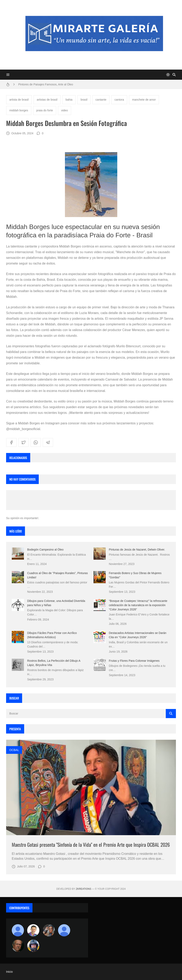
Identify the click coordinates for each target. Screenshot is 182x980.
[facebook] (11, 442)
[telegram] (48, 442)
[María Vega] (64, 930)
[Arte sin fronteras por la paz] (33, 930)
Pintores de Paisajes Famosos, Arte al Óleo (46, 84)
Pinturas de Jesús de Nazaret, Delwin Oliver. (137, 550)
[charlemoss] (18, 946)
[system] (168, 75)
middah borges (19, 110)
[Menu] (8, 75)
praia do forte (45, 110)
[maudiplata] (33, 946)
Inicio (9, 972)
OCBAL (14, 750)
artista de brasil (19, 100)
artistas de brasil (47, 100)
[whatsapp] (36, 442)
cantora (119, 100)
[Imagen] (91, 787)
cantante (101, 100)
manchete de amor (144, 100)
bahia (69, 100)
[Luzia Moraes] (49, 930)
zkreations (84, 889)
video (64, 110)
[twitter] (24, 442)
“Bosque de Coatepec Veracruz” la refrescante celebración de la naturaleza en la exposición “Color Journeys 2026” (138, 605)
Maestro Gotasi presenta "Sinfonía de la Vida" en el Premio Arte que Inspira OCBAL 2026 (91, 844)
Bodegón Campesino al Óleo (45, 550)
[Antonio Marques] (18, 930)
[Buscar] (174, 75)
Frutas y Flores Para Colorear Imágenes (134, 661)
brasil (84, 100)
